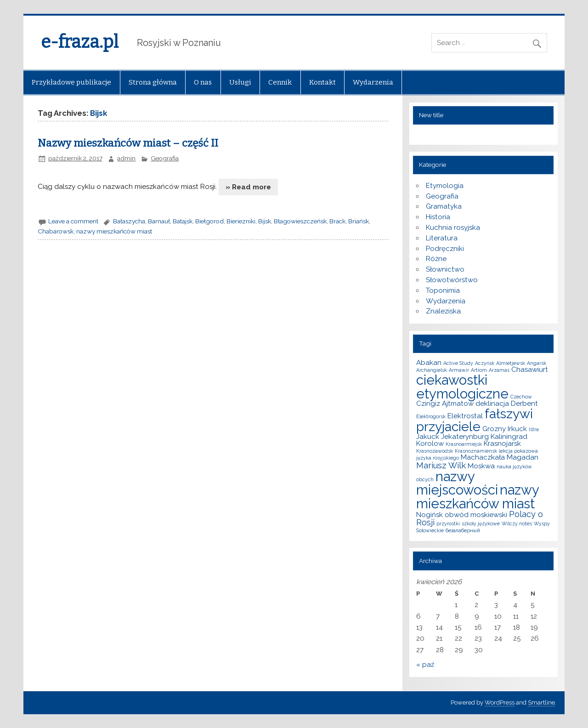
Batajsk (183, 221)
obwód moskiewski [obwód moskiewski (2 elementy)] (476, 515)
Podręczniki (445, 249)
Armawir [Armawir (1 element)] (459, 370)
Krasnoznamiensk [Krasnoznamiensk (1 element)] (476, 451)
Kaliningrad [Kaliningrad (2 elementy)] (509, 437)
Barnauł (159, 221)
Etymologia (445, 186)
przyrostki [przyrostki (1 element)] (448, 523)
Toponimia (443, 290)
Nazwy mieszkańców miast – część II (128, 143)
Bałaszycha (129, 221)
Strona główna (153, 82)
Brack (337, 221)
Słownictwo (445, 269)
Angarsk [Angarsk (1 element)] (537, 363)
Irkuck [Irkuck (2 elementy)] (517, 429)
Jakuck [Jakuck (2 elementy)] (428, 437)
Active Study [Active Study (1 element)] (458, 363)
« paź (425, 665)
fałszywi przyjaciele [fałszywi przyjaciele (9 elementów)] (475, 420)
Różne (436, 259)
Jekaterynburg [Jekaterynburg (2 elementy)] (465, 437)
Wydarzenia (373, 82)
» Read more (248, 187)
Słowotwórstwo (452, 280)
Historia (438, 217)
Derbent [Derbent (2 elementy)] (524, 404)
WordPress (500, 702)
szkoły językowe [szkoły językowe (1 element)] (481, 523)
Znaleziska (443, 311)
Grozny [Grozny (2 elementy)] (494, 429)
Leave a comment (73, 221)
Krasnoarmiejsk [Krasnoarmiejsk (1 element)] (464, 444)
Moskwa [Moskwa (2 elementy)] (481, 466)
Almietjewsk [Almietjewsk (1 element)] (511, 363)
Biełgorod (209, 221)
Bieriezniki (241, 221)
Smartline (541, 702)
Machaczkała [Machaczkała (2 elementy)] (483, 457)
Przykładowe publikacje (71, 82)
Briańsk (359, 221)
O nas (203, 82)
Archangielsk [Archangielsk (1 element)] (432, 370)
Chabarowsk (56, 231)
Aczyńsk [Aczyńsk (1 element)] (485, 363)
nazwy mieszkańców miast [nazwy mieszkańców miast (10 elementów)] (478, 496)
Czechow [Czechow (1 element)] (521, 397)
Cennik (280, 82)
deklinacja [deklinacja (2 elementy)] (492, 404)
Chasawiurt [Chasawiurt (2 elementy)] (530, 370)
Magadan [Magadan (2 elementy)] (523, 457)
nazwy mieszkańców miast (114, 231)
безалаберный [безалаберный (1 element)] (463, 530)
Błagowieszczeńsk (300, 221)
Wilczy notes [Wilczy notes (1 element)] (517, 523)
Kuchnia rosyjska (453, 227)
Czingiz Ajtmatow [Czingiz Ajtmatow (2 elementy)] (445, 404)
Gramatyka (444, 206)
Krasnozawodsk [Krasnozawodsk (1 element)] (435, 451)
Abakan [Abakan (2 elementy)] (429, 363)
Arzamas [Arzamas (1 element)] (499, 370)
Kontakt (322, 82)
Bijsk (265, 221)
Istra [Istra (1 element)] (534, 429)
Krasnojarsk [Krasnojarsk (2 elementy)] (502, 444)
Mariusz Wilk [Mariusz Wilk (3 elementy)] (441, 465)
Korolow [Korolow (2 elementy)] (430, 444)
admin (126, 158)
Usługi (240, 82)
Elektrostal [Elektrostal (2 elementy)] (465, 416)
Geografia (165, 158)
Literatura (442, 238)
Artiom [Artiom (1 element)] (479, 370)
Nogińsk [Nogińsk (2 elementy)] (430, 515)
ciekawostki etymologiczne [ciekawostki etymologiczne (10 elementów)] (462, 387)
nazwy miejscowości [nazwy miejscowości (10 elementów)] (457, 483)
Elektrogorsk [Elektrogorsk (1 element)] (431, 416)
